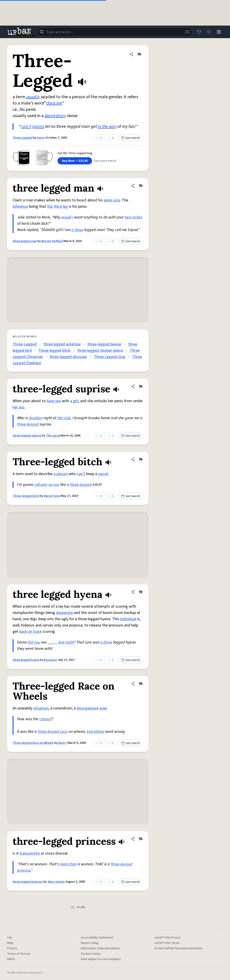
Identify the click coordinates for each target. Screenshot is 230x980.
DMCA (11, 959)
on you (54, 485)
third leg (54, 103)
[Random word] (187, 32)
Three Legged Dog (110, 357)
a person (61, 474)
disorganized (87, 708)
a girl (74, 401)
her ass (19, 407)
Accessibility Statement (97, 938)
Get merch (130, 138)
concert (45, 719)
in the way (107, 127)
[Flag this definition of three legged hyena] (141, 592)
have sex (54, 401)
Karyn (41, 138)
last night (66, 642)
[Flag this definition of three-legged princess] (141, 839)
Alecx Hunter (56, 882)
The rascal (53, 436)
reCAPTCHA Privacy (168, 938)
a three (77, 230)
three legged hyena (26, 660)
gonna (38, 127)
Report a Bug (90, 943)
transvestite (30, 853)
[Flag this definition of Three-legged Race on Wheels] (141, 684)
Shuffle (78, 907)
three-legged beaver (104, 344)
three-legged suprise (27, 436)
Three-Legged (22, 138)
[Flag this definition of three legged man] (141, 186)
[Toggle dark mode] (209, 32)
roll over (41, 485)
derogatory (55, 116)
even (103, 708)
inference (20, 206)
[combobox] (115, 32)
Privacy (12, 948)
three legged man (25, 241)
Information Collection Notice (100, 948)
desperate (64, 613)
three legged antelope (62, 344)
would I (67, 217)
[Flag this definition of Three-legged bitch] (141, 459)
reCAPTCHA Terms (167, 943)
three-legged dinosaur (68, 357)
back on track (30, 632)
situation (41, 708)
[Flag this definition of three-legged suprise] (141, 386)
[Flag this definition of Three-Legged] (139, 54)
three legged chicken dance (100, 350)
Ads (10, 938)
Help (10, 943)
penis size (112, 200)
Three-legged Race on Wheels (33, 743)
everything (95, 732)
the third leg (57, 206)
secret (103, 474)
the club (64, 418)
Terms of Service (19, 954)
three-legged (28, 424)
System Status (91, 954)
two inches (133, 217)
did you (34, 642)
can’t (81, 474)
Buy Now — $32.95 (75, 161)
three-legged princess (28, 882)
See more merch (105, 161)
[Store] (199, 32)
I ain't (26, 127)
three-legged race (53, 732)
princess (24, 870)
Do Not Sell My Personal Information (178, 948)
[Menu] (219, 32)
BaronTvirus (52, 496)
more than (68, 864)
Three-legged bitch (54, 350)
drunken (36, 418)
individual (128, 619)
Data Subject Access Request (101, 959)
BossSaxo (51, 660)
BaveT (63, 743)
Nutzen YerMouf (52, 241)
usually (33, 97)
